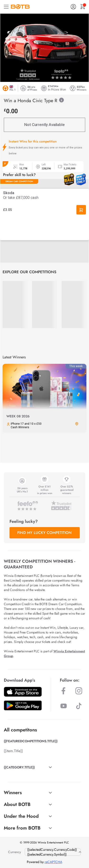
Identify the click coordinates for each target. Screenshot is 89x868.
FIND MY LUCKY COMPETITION (44, 533)
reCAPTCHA (53, 862)
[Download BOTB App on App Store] (23, 692)
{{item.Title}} (13, 751)
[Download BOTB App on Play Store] (23, 705)
